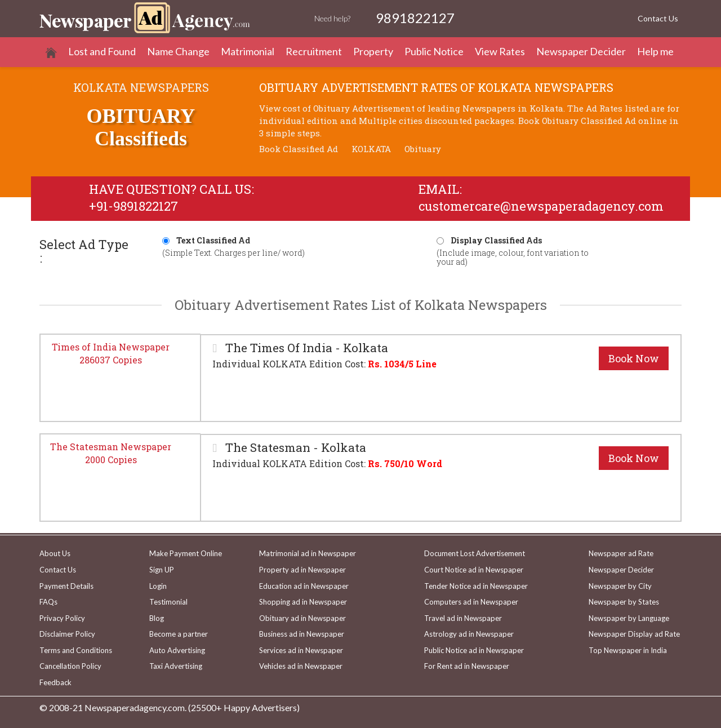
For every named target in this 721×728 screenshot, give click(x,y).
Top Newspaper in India (628, 650)
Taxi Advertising (176, 666)
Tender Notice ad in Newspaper (476, 586)
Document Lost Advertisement (475, 553)
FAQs (48, 602)
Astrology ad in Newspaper (469, 634)
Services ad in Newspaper (301, 650)
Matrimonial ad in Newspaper (308, 553)
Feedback (55, 682)
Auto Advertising (177, 650)
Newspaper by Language (629, 618)
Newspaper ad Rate (621, 553)
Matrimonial (248, 51)
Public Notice (434, 51)
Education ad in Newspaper (304, 586)
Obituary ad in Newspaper (302, 618)
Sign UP (162, 570)
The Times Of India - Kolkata (305, 348)
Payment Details (66, 586)
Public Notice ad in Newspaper (474, 650)
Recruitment (314, 51)
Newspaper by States (624, 602)
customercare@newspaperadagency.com (541, 206)
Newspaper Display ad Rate (634, 634)
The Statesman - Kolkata (294, 448)
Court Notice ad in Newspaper (474, 570)
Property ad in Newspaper (302, 570)
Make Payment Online (186, 553)
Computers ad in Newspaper (471, 602)
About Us (55, 553)
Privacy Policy (62, 618)
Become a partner (179, 634)
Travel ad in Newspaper (463, 618)
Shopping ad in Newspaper (303, 602)
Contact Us (658, 18)
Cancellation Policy (70, 666)
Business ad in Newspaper (302, 634)
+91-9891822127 (133, 206)
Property (373, 51)
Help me (655, 51)
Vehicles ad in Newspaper (301, 666)
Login (158, 586)
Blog (157, 618)
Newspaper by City (620, 586)
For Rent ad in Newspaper (467, 666)
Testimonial (168, 602)
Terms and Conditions (76, 650)
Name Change (178, 51)
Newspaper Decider (581, 51)
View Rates (500, 51)
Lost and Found (102, 51)
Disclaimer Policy (67, 634)
